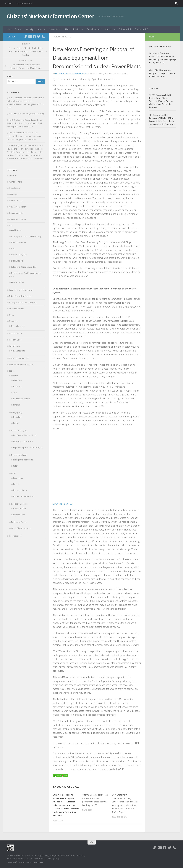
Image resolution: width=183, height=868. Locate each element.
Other (14, 473)
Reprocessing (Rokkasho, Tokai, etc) (28, 448)
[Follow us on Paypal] (26, 37)
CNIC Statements (18, 351)
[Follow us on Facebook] (34, 37)
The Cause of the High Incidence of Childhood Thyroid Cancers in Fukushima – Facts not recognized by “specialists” (24, 136)
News (9, 29)
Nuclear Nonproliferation (24, 496)
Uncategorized (15, 536)
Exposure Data (17, 261)
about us (13, 176)
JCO (15, 393)
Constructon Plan (18, 242)
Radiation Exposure (19, 504)
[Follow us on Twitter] (39, 37)
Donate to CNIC (142, 29)
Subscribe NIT (125, 29)
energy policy (17, 412)
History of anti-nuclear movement (23, 302)
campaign (29, 29)
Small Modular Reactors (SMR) (21, 365)
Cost (13, 249)
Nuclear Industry (20, 490)
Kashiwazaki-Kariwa (22, 399)
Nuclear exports (16, 334)
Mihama (17, 405)
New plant (17, 417)
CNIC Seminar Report (18, 207)
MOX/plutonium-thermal (23, 441)
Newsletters (54, 29)
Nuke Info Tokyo (18, 326)
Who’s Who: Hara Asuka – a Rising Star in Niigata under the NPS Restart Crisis (162, 73)
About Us (8, 3)
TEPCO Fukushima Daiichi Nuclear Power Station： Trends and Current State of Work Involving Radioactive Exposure (25, 123)
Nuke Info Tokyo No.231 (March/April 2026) (26, 114)
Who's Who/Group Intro (21, 528)
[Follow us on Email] (30, 37)
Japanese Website (24, 3)
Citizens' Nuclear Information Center (50, 16)
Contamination (20, 509)
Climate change (16, 201)
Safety (16, 466)
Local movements (16, 309)
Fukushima (18, 380)
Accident (15, 376)
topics (40, 29)
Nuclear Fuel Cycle (19, 431)
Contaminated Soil (17, 213)
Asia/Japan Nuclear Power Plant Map (26, 236)
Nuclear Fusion (15, 340)
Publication (78, 29)
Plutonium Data (18, 282)
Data (17, 29)
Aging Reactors (15, 182)
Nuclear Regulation (19, 455)
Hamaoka (17, 386)
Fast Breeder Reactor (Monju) (25, 435)
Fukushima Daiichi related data (24, 267)
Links (67, 29)
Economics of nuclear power (21, 290)
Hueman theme (37, 862)
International (19, 478)
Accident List (16, 230)
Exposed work (19, 515)
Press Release (93, 29)
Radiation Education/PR (19, 358)
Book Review (15, 188)
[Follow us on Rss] (43, 37)
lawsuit (16, 484)
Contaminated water (18, 219)
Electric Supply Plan (19, 255)
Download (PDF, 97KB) (64, 503)
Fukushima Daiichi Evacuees (21, 296)
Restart (16, 423)
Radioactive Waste (63, 37)
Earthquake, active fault (23, 460)
